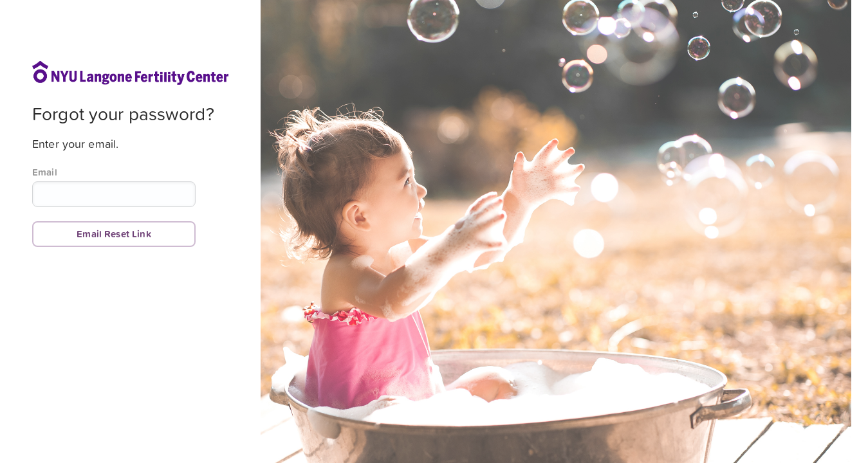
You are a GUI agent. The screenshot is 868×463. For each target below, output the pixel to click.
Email (45, 172)
